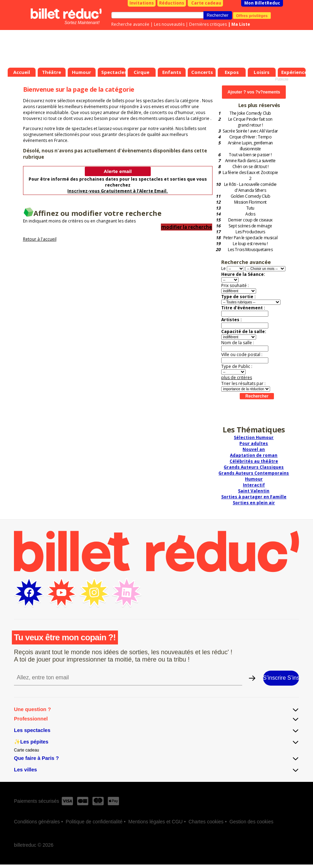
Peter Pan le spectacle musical (251, 238)
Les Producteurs (250, 232)
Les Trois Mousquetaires (250, 250)
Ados (250, 214)
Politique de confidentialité (94, 822)
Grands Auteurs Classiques (254, 467)
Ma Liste (241, 24)
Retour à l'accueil (40, 239)
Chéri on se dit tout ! (250, 167)
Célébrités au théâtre (254, 461)
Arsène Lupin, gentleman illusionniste (250, 146)
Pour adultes (254, 443)
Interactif (254, 485)
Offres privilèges (252, 15)
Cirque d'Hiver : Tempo (250, 137)
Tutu (250, 208)
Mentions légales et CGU (156, 822)
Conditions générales (37, 822)
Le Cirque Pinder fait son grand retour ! (250, 122)
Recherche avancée (130, 24)
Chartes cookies (206, 822)
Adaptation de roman (254, 455)
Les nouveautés (169, 24)
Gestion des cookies (251, 822)
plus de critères (237, 378)
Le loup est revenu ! (250, 244)
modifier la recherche (187, 227)
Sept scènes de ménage (250, 226)
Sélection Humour (254, 437)
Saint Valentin (254, 491)
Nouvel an (254, 449)
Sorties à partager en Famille (254, 497)
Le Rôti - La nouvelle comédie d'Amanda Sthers (250, 187)
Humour (254, 479)
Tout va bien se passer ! (250, 155)
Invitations (142, 3)
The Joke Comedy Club (250, 113)
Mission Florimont (250, 202)
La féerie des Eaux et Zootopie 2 (250, 175)
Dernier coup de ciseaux (250, 220)
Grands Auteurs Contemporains (254, 473)
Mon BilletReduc (262, 3)
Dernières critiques (208, 24)
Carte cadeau (206, 3)
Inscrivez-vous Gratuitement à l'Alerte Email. (118, 191)
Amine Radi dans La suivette (250, 161)
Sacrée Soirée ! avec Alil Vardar (250, 131)
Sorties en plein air (254, 503)
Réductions (172, 3)
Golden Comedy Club (250, 196)
